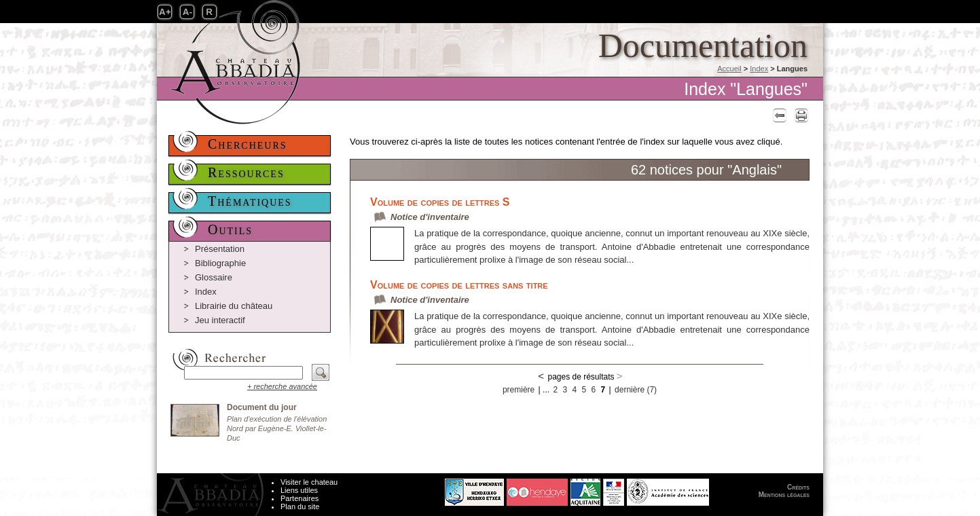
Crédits (798, 487)
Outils (230, 229)
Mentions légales (784, 495)
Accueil (729, 69)
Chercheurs (248, 144)
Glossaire (214, 277)
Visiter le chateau (309, 482)
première (519, 390)
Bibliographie (220, 263)
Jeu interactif (220, 320)
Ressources (246, 172)
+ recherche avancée (282, 386)
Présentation (220, 249)
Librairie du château (234, 306)
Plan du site (300, 506)
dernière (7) (636, 390)
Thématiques (250, 201)
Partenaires (300, 498)
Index (759, 69)
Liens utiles (299, 490)
